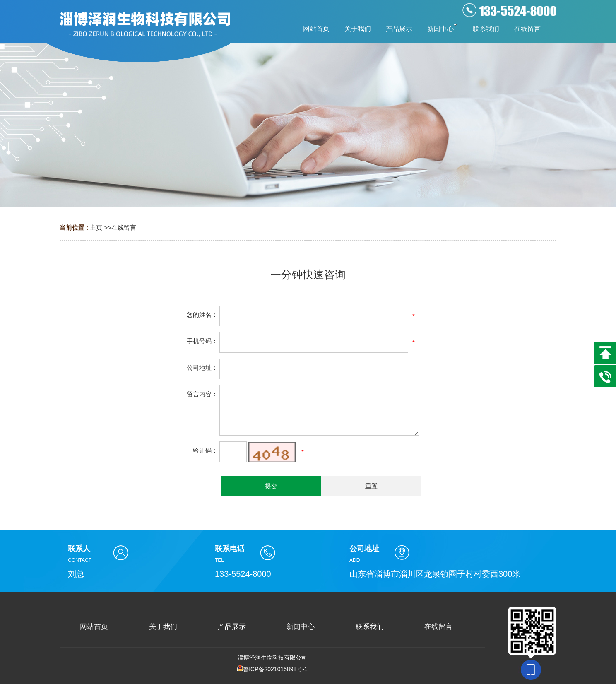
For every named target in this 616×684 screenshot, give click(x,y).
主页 (96, 228)
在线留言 (124, 228)
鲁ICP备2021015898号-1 (272, 669)
